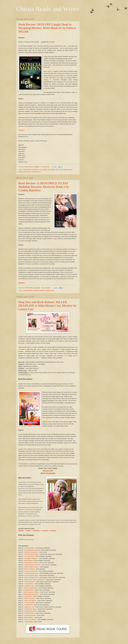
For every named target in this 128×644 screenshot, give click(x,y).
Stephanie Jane (29, 586)
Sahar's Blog (29, 622)
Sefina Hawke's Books (31, 567)
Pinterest (53, 531)
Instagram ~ (46, 531)
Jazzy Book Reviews (31, 571)
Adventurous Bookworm (31, 594)
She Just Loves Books (30, 588)
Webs (20, 531)
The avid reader (29, 556)
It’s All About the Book (31, 575)
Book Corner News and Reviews (34, 580)
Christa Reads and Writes (48, 9)
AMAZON (21, 130)
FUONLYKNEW (29, 603)
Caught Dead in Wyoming (31, 170)
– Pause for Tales (29, 613)
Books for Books (29, 569)
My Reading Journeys (31, 563)
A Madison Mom (28, 590)
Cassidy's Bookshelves (31, 573)
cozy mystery (43, 170)
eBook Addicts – (29, 617)
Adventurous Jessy (30, 609)
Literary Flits (28, 596)
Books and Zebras (30, 619)
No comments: (45, 167)
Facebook (36, 531)
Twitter (29, 531)
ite (23, 531)
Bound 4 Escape (30, 598)
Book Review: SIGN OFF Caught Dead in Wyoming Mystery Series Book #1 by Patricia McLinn (47, 28)
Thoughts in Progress (31, 558)
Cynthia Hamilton (28, 291)
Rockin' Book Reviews (31, 554)
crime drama (27, 172)
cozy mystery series (53, 170)
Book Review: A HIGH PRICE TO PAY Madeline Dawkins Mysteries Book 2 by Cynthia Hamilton (44, 187)
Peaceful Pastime (30, 615)
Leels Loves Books (30, 601)
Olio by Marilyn (29, 548)
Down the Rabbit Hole (31, 577)
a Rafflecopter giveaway (26, 539)
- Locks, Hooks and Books (31, 592)
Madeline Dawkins (39, 291)
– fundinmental (28, 605)
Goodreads (51, 473)
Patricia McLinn (36, 172)
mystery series (50, 291)
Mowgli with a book (30, 611)
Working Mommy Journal (32, 550)
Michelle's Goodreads (31, 552)
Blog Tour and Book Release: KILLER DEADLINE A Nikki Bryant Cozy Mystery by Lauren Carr (47, 306)
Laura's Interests (30, 582)
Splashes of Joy (29, 607)
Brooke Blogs (28, 561)
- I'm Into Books (28, 584)
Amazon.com (48, 471)
